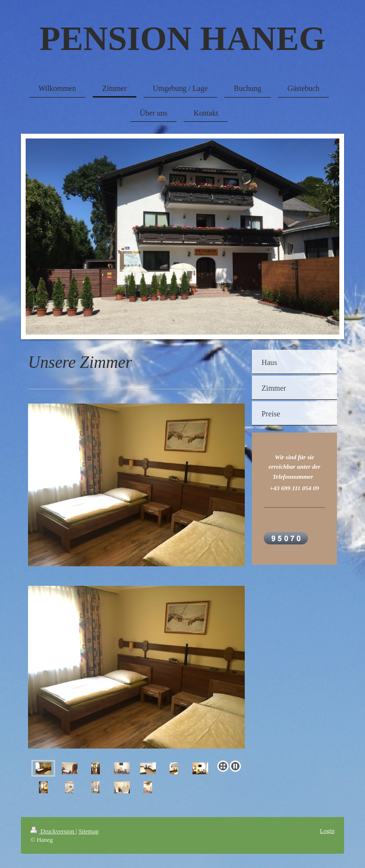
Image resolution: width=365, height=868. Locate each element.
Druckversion (53, 831)
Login (327, 831)
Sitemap (89, 831)
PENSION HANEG (182, 39)
